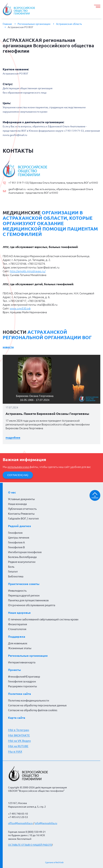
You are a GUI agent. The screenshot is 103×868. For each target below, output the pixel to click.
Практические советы (24, 584)
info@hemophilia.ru (46, 823)
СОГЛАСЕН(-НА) (18, 475)
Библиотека (16, 576)
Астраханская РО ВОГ (20, 27)
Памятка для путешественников (28, 600)
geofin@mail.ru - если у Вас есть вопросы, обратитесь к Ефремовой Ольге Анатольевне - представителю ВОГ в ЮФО (51, 191)
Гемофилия (15, 533)
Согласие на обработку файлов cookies (33, 710)
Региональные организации (34, 24)
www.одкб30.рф (20, 308)
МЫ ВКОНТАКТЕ (19, 735)
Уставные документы (21, 499)
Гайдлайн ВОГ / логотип (23, 519)
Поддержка (17, 637)
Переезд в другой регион (24, 595)
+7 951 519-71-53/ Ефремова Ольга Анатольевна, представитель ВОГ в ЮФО (53, 183)
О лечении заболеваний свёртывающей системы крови (43, 619)
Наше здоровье (19, 613)
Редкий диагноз (20, 526)
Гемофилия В (16, 547)
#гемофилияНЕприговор (24, 677)
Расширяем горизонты (22, 686)
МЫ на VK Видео (19, 741)
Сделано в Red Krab (54, 862)
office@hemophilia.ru (20, 823)
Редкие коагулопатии (22, 562)
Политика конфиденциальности (29, 700)
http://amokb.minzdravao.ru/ (28, 271)
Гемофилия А (16, 542)
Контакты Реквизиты (21, 514)
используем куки (19, 467)
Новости (8, 347)
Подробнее (13, 438)
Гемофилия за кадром (22, 681)
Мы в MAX (15, 751)
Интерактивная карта (22, 662)
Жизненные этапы (20, 648)
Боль (11, 567)
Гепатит (13, 572)
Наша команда (17, 504)
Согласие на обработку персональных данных (37, 705)
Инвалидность (17, 591)
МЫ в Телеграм (19, 730)
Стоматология (17, 629)
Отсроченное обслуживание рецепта (32, 605)
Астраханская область (69, 24)
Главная (7, 24)
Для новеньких (18, 643)
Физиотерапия (18, 624)
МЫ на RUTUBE (18, 746)
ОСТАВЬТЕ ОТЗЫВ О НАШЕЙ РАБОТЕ (30, 845)
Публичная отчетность (22, 509)
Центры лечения (19, 538)
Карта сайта (17, 718)
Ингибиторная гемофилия (25, 552)
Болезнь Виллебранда (22, 557)
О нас (12, 492)
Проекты (14, 670)
